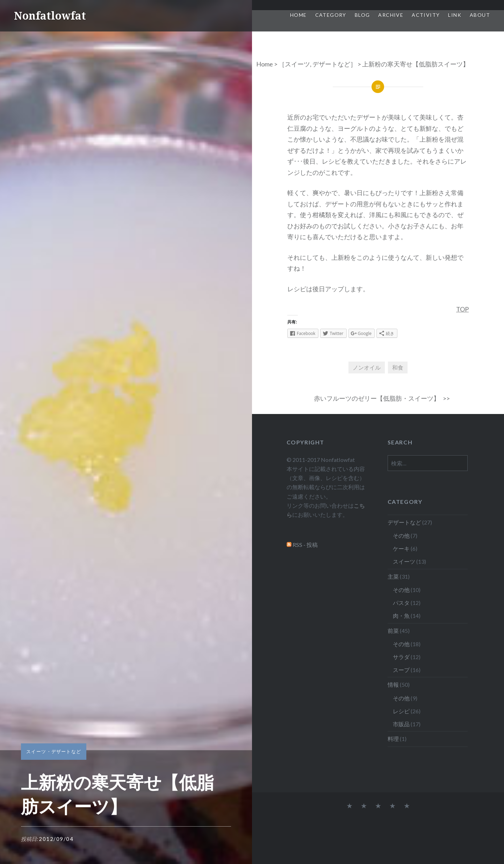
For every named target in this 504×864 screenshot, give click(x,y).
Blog (362, 15)
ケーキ (401, 548)
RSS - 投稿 (305, 545)
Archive (391, 15)
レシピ (401, 711)
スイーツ (297, 64)
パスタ (401, 603)
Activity (426, 15)
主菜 (393, 576)
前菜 (393, 631)
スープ (401, 670)
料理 (393, 739)
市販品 (401, 724)
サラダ (401, 657)
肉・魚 (401, 616)
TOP (462, 309)
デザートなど (331, 64)
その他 (401, 535)
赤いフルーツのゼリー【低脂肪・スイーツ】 (377, 398)
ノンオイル (367, 367)
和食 (398, 367)
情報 (393, 684)
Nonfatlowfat (50, 16)
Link (455, 15)
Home (298, 15)
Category (331, 15)
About (480, 15)
